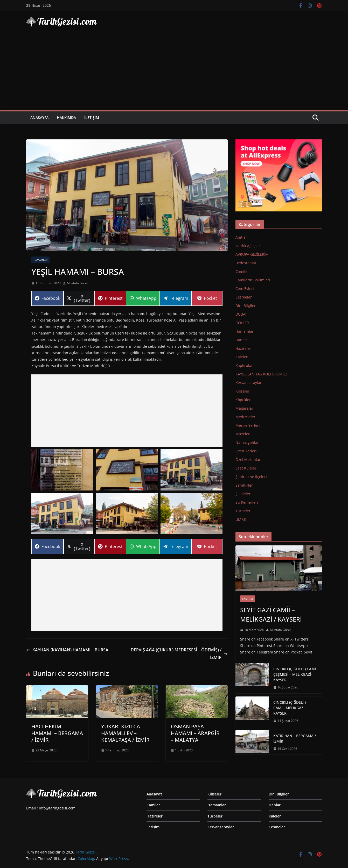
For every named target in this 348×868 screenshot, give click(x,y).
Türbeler (243, 511)
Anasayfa (39, 118)
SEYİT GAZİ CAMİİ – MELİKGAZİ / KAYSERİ (271, 614)
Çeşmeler (244, 297)
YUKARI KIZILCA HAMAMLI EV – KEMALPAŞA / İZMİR (125, 733)
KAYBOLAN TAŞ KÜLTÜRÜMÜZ (261, 374)
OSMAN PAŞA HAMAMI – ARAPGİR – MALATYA (195, 733)
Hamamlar (40, 260)
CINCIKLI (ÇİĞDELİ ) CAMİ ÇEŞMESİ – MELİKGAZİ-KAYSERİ (295, 674)
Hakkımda (66, 118)
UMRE (241, 519)
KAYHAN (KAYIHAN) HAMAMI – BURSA (67, 650)
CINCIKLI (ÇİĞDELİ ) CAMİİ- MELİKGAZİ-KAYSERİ (290, 708)
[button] (62, 470)
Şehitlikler (244, 485)
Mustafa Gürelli (78, 283)
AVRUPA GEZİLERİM (252, 254)
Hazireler (243, 348)
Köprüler (243, 400)
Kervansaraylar (249, 383)
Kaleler (242, 357)
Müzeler (243, 434)
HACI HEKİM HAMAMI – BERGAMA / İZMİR (57, 733)
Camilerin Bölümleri (253, 280)
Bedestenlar (246, 263)
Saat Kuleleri (246, 468)
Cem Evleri (245, 289)
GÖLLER (242, 323)
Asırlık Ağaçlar (248, 246)
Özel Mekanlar (248, 460)
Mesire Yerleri (248, 425)
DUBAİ (241, 314)
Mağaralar (244, 408)
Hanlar (241, 340)
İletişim (92, 118)
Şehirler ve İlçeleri (251, 477)
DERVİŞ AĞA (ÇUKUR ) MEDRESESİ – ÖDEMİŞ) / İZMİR (179, 654)
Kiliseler (242, 391)
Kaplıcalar (244, 365)
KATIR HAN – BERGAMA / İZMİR (295, 738)
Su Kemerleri (247, 502)
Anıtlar (241, 237)
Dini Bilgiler (246, 306)
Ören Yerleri (246, 451)
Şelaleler (243, 494)
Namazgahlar (247, 442)
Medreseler (245, 417)
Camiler (242, 271)
